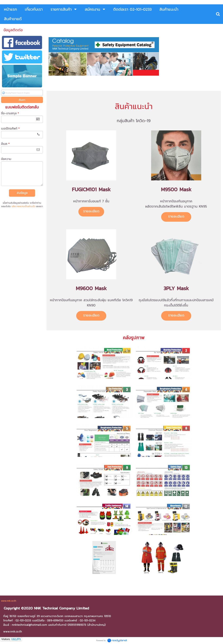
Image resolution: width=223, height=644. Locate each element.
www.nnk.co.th (9, 601)
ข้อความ (6, 159)
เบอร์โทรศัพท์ (10, 129)
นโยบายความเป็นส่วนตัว (23, 206)
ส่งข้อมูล (22, 193)
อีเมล (5, 144)
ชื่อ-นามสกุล (10, 113)
